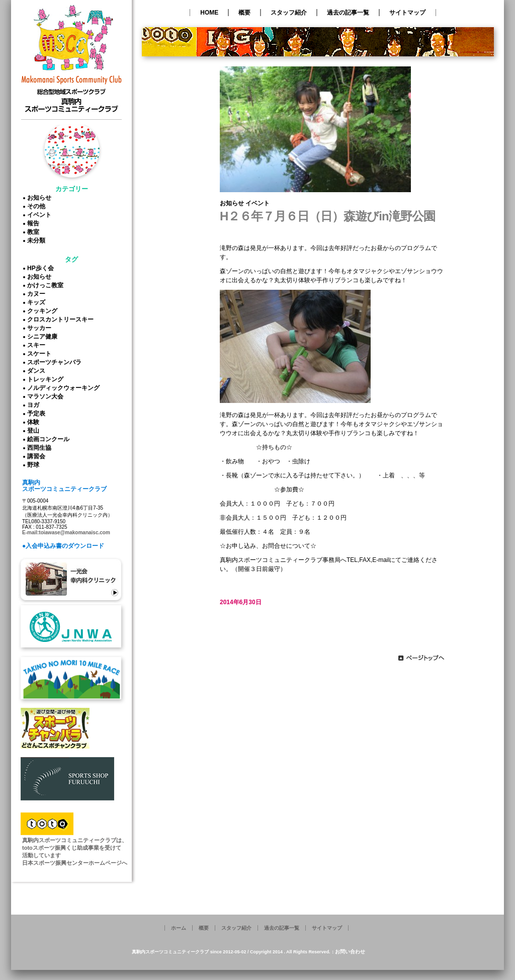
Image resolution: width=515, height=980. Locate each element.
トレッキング (47, 379)
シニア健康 (44, 337)
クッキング (44, 311)
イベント (41, 215)
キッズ (38, 302)
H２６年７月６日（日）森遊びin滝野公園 (327, 216)
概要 (244, 13)
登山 (35, 431)
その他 (38, 206)
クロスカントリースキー (62, 319)
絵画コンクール (50, 439)
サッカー (41, 328)
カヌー (38, 294)
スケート (41, 354)
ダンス (38, 371)
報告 (35, 223)
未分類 (38, 240)
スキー (38, 345)
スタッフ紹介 (289, 13)
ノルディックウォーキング (65, 388)
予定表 (38, 414)
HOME (209, 13)
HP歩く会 (42, 268)
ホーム (179, 928)
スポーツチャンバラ (56, 362)
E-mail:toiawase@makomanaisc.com (66, 533)
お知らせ (41, 198)
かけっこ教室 (47, 285)
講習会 (38, 456)
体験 (35, 422)
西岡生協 (41, 448)
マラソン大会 (47, 396)
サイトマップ (407, 13)
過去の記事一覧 (348, 13)
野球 (35, 465)
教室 (35, 232)
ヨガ (35, 405)
